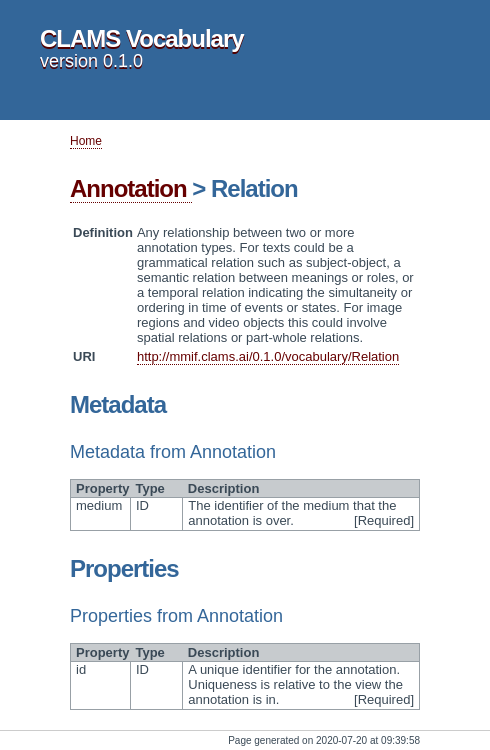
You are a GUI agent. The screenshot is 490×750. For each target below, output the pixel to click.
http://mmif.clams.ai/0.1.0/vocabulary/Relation (268, 356)
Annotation (131, 188)
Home (86, 141)
